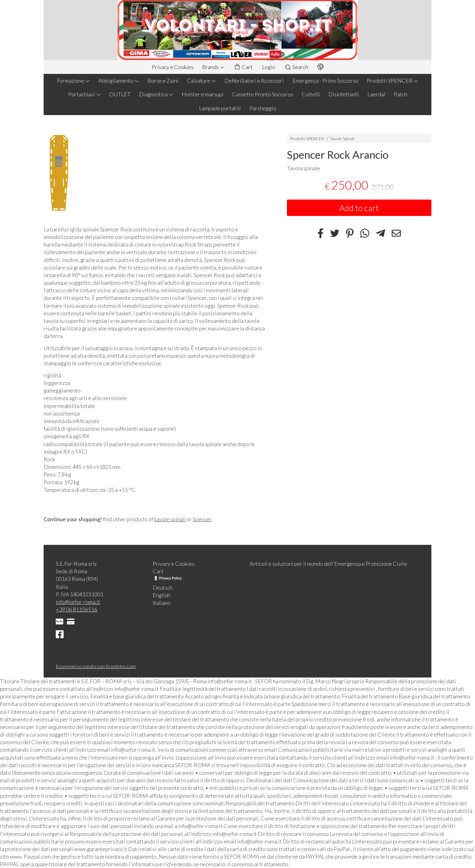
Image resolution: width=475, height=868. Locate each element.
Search (296, 67)
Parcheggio (263, 108)
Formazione (73, 81)
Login (269, 67)
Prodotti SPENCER (393, 81)
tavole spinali (170, 519)
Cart (243, 67)
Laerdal (376, 94)
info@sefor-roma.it (78, 602)
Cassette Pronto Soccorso (263, 94)
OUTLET (120, 94)
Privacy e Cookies (173, 67)
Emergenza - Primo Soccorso (325, 81)
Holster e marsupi (203, 94)
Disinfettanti (344, 94)
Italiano (162, 603)
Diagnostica (156, 94)
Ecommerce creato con (96, 666)
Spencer (202, 519)
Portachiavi (85, 94)
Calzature (201, 81)
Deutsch (163, 588)
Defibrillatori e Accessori (254, 81)
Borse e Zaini (163, 81)
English (161, 595)
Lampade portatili (220, 108)
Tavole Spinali (342, 139)
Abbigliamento (119, 81)
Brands (213, 67)
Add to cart (359, 208)
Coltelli (311, 94)
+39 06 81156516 (76, 609)
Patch (400, 94)
